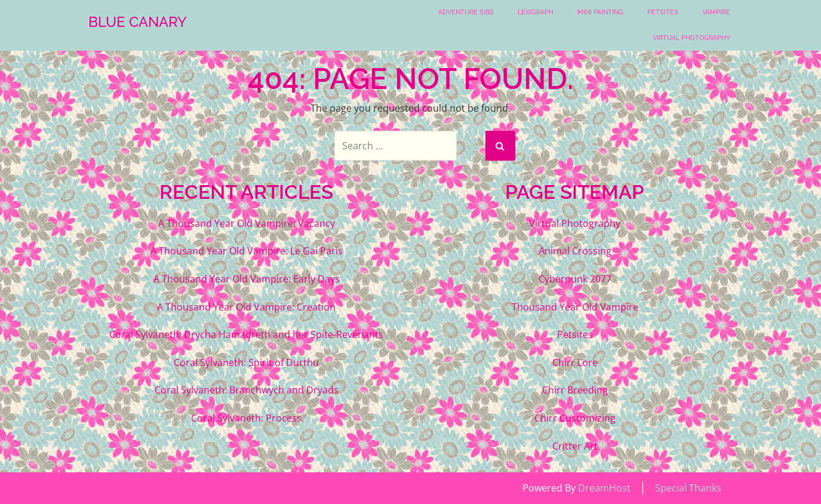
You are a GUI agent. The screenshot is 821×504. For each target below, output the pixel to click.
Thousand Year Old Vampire (575, 307)
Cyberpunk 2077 (575, 279)
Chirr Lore (575, 362)
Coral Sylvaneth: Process (246, 418)
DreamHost (604, 488)
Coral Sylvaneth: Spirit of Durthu (246, 362)
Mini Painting (600, 12)
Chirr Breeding (575, 390)
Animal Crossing (575, 251)
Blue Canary (138, 22)
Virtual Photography (691, 38)
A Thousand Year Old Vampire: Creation (246, 307)
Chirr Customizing (575, 418)
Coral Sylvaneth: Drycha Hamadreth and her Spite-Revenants (246, 334)
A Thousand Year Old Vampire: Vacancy (247, 223)
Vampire (716, 12)
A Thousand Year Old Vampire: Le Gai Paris (247, 251)
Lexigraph (536, 12)
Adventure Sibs (466, 12)
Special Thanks (688, 488)
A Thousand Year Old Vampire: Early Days (247, 279)
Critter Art (575, 446)
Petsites (663, 12)
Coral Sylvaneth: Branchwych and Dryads (247, 390)
